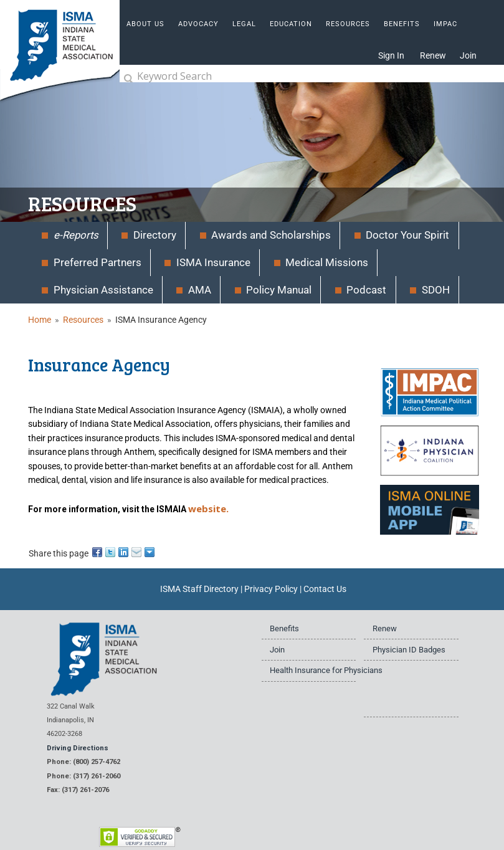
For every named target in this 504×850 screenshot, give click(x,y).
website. (208, 509)
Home (40, 320)
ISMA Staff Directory (199, 589)
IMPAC (445, 24)
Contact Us (325, 589)
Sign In (391, 55)
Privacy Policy (271, 589)
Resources (83, 320)
